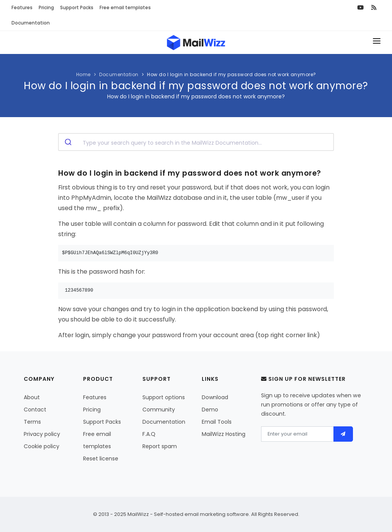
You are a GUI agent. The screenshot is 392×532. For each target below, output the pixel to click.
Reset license (101, 459)
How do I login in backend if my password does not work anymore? (232, 74)
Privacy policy (42, 434)
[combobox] (196, 142)
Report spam (160, 446)
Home (83, 74)
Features (22, 7)
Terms (32, 422)
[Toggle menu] (377, 42)
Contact (35, 410)
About (32, 397)
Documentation (31, 23)
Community (159, 410)
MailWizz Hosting (224, 434)
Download (215, 397)
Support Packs (77, 7)
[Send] (343, 434)
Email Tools (217, 422)
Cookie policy (42, 446)
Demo (210, 410)
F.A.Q (149, 434)
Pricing (46, 7)
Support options (164, 397)
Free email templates (125, 7)
